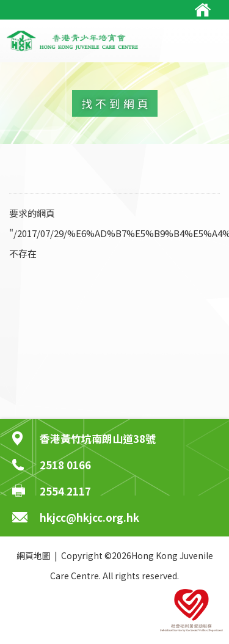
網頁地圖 (34, 555)
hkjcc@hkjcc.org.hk (89, 517)
